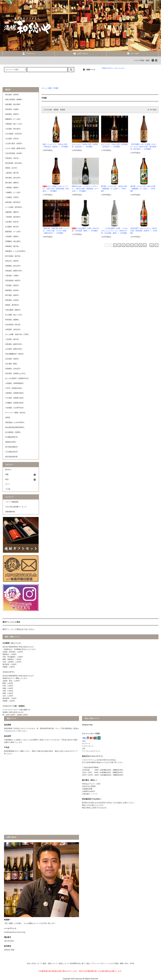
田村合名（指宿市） (13, 261)
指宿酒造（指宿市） (13, 114)
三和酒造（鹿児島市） (13, 217)
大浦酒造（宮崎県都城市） (15, 383)
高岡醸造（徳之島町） (13, 241)
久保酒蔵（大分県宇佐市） (15, 408)
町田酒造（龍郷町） (13, 320)
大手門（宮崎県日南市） (14, 388)
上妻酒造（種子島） (13, 173)
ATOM (132, 964)
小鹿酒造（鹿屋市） (13, 188)
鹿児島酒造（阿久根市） (14, 163)
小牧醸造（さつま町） (13, 193)
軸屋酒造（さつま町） (13, 232)
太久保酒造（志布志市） (14, 134)
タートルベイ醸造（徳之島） (16, 413)
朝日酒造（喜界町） (13, 95)
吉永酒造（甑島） (12, 364)
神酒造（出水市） (12, 168)
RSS (126, 964)
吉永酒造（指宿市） (13, 359)
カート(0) (133, 53)
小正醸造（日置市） (13, 197)
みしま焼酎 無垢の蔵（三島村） (18, 334)
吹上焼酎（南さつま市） (14, 315)
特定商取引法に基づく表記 (80, 964)
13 (152, 245)
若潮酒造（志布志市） (13, 369)
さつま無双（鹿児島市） (14, 207)
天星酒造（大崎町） (13, 276)
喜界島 (8, 418)
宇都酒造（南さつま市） (14, 124)
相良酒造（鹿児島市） (13, 202)
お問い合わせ (80, 53)
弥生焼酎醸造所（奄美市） (15, 354)
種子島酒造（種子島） (13, 256)
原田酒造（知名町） (13, 300)
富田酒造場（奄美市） (13, 281)
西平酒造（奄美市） (13, 295)
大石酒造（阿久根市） (13, 129)
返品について (64, 964)
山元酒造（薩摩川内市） (14, 349)
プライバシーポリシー (99, 964)
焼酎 (50, 88)
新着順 (63, 110)
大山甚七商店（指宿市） (14, 144)
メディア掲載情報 (12, 502)
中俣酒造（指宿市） (13, 285)
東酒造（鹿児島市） (13, 305)
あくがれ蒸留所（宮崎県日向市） (18, 378)
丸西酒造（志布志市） (13, 330)
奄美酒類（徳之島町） (13, 104)
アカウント (29, 53)
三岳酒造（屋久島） (13, 339)
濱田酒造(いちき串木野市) (15, 422)
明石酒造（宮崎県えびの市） (16, 374)
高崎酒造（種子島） (13, 246)
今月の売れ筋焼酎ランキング (16, 507)
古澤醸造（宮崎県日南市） (15, 403)
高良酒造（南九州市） (13, 178)
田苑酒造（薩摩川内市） (14, 271)
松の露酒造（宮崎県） (13, 432)
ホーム (44, 88)
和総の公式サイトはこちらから (114, 68)
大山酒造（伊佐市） (13, 139)
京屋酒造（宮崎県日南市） (15, 393)
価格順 (56, 110)
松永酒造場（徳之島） (13, 325)
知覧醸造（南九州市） (13, 266)
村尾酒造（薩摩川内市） (14, 344)
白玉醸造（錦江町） (13, 227)
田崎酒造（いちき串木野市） (16, 251)
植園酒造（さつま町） (13, 119)
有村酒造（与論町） (13, 109)
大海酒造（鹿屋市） (13, 237)
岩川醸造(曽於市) (12, 437)
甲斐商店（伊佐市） (13, 158)
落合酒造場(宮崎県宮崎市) (15, 427)
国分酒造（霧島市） (13, 183)
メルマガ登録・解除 (142, 60)
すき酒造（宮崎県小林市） (15, 398)
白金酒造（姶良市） (13, 222)
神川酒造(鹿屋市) (12, 447)
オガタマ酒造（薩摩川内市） (16, 148)
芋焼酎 (56, 88)
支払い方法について (34, 964)
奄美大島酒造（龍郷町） (14, 100)
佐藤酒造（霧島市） (13, 212)
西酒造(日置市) (11, 442)
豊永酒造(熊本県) (12, 457)
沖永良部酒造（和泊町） (14, 153)
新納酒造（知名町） (13, 290)
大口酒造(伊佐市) (12, 452)
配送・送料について (50, 964)
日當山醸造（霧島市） (13, 310)
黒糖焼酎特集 (10, 512)
